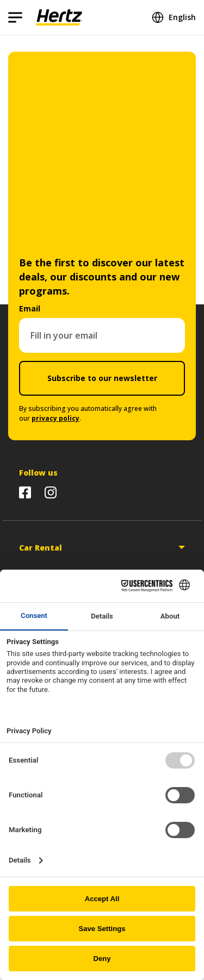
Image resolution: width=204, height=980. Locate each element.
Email (30, 308)
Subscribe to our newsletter (102, 378)
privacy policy (55, 418)
